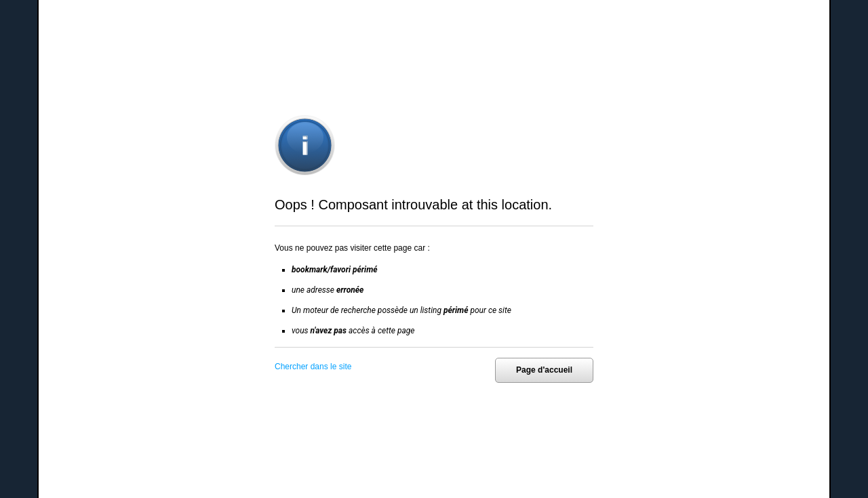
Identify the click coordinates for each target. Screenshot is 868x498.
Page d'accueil (544, 370)
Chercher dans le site (313, 367)
